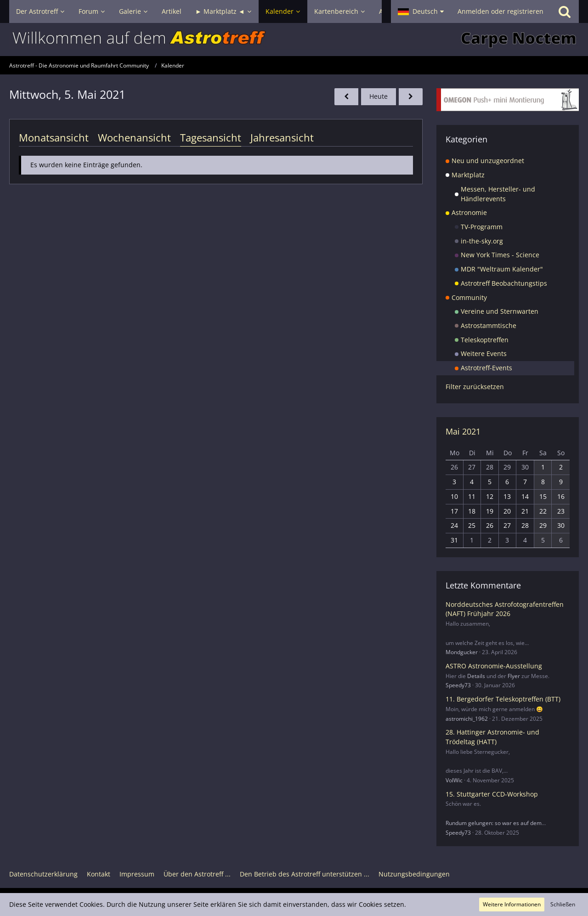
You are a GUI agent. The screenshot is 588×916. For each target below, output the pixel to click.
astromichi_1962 (467, 719)
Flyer (514, 676)
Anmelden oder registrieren (500, 11)
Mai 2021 (463, 431)
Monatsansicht (54, 137)
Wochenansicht (134, 137)
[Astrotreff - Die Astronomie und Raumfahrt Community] (294, 40)
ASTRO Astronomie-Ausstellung (494, 666)
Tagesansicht (211, 137)
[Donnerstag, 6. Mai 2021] (411, 97)
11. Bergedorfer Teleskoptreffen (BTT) (503, 699)
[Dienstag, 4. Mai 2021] (346, 97)
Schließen (563, 904)
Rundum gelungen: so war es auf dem (494, 823)
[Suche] (565, 11)
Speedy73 (458, 685)
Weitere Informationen (512, 904)
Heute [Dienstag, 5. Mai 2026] (379, 96)
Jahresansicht (282, 137)
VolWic (454, 780)
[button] (421, 11)
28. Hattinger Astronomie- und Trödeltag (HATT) (492, 737)
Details (476, 676)
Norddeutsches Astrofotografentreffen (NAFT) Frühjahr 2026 (505, 609)
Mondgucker (462, 652)
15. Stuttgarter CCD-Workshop (492, 794)
